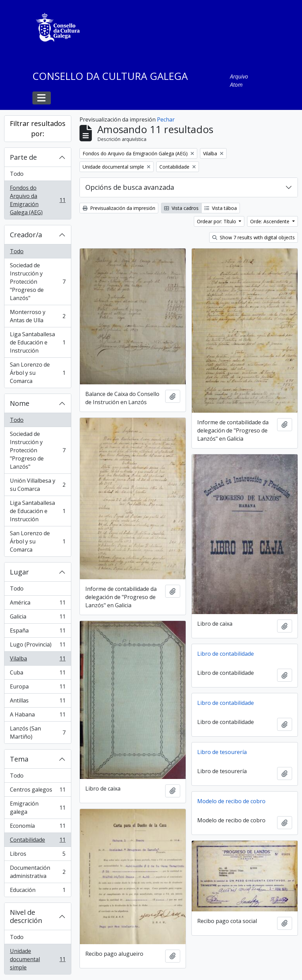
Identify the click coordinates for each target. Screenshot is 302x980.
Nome (20, 403)
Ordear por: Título (217, 221)
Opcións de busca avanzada (130, 187)
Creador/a (26, 235)
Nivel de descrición (26, 916)
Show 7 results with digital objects (254, 237)
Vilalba (38, 660)
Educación (38, 891)
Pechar (166, 119)
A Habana (38, 716)
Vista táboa (221, 208)
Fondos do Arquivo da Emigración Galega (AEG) (38, 200)
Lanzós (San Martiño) (38, 733)
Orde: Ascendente (270, 221)
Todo (17, 174)
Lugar (19, 572)
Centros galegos (38, 791)
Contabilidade (38, 841)
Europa (38, 688)
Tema (19, 759)
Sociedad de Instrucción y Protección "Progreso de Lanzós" (38, 282)
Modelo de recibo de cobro (231, 801)
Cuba (38, 674)
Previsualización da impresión (119, 208)
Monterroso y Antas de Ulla (38, 316)
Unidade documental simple (38, 959)
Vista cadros (181, 208)
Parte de (23, 157)
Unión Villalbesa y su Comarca (38, 485)
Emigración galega (38, 808)
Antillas (38, 702)
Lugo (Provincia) (38, 646)
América (38, 604)
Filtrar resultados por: (38, 129)
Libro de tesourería (222, 752)
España (38, 632)
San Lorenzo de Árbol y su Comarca (38, 373)
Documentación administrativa (38, 872)
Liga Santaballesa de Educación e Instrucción (38, 342)
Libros (38, 855)
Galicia (38, 618)
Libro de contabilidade (226, 654)
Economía (38, 827)
